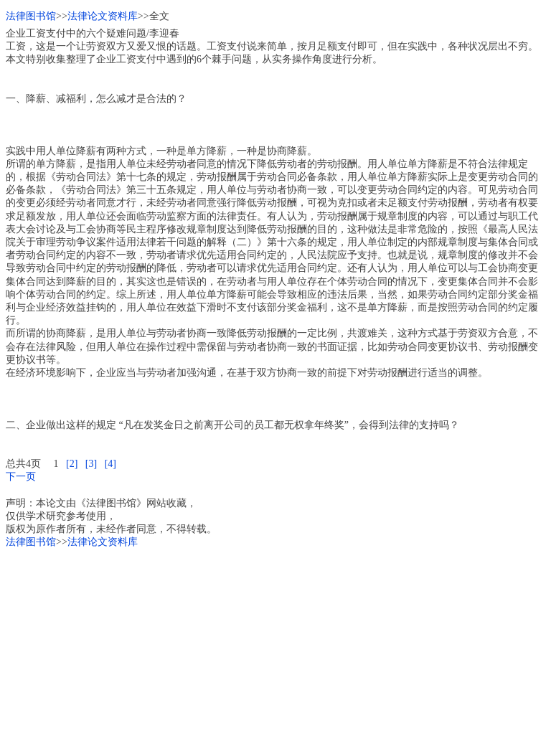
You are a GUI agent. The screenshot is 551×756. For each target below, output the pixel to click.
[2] (72, 464)
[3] (91, 464)
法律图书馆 (31, 16)
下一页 (21, 477)
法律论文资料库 (103, 16)
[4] (110, 464)
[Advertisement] (275, 650)
